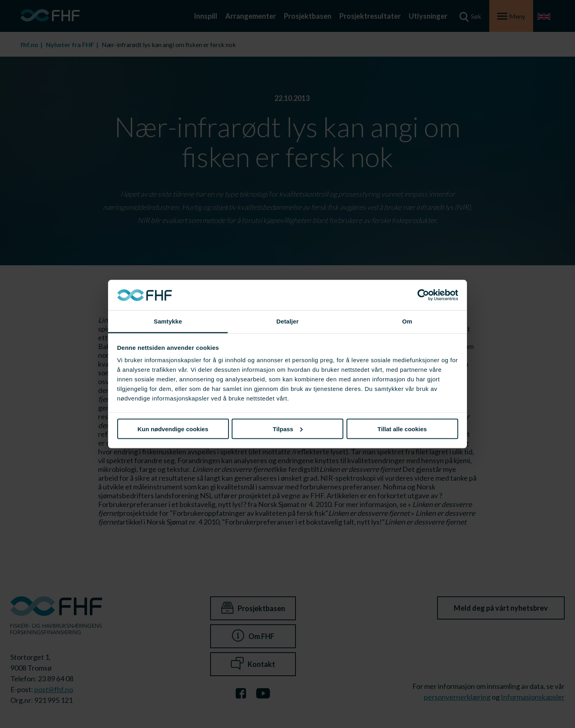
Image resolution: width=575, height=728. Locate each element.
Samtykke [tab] (168, 321)
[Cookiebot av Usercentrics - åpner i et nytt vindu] (423, 295)
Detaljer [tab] (287, 321)
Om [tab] (407, 321)
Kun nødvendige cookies (173, 429)
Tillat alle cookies (402, 429)
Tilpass (288, 429)
